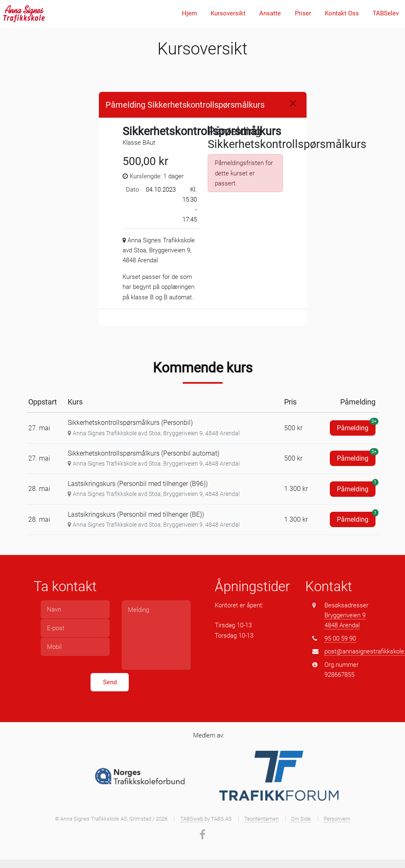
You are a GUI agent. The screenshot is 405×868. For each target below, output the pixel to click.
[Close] (293, 103)
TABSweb (192, 819)
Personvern (337, 819)
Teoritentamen (261, 819)
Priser (303, 13)
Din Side (301, 819)
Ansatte (270, 13)
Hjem (189, 13)
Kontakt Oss (342, 13)
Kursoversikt (228, 13)
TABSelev (386, 13)
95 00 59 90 (340, 639)
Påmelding (356, 426)
